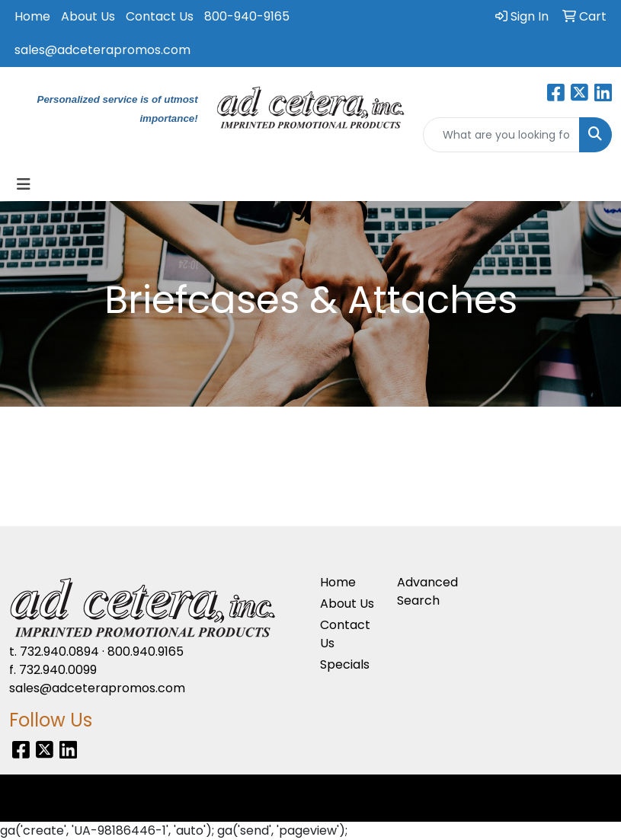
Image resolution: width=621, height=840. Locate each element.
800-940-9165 (247, 16)
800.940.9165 (146, 652)
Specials (345, 664)
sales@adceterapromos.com (102, 50)
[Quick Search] (501, 135)
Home (32, 16)
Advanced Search (427, 591)
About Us (88, 16)
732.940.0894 (59, 652)
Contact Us (160, 16)
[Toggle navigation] (24, 184)
